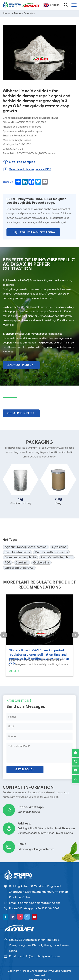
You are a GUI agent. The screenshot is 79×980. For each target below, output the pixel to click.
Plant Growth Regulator (57, 556)
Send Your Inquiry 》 (21, 364)
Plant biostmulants (17, 551)
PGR (8, 561)
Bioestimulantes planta (20, 556)
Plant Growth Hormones (51, 551)
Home (7, 13)
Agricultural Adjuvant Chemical (26, 546)
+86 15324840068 (28, 808)
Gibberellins (41, 561)
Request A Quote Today (34, 232)
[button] (3, 634)
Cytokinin (22, 561)
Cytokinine (59, 546)
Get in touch (25, 766)
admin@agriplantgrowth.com (34, 845)
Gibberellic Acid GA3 (19, 566)
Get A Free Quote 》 (21, 412)
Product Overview (24, 13)
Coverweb (45, 976)
